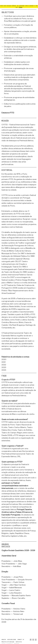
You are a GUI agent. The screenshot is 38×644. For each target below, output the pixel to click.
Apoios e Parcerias (7, 639)
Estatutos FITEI (8, 108)
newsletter (5, 642)
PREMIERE (17, 639)
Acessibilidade (12, 635)
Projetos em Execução (8, 637)
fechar (21, 2)
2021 (4, 357)
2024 (4, 365)
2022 (4, 360)
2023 (4, 362)
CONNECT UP (21, 635)
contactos (19, 637)
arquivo (4, 635)
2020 (4, 354)
